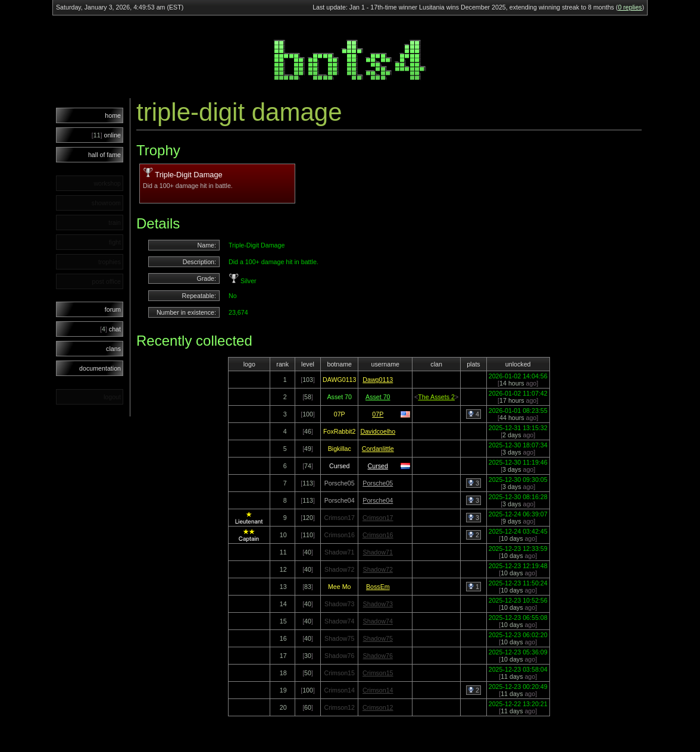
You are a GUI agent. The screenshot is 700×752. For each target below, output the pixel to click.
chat (110, 329)
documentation (100, 368)
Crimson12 (378, 707)
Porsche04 (378, 500)
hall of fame (104, 155)
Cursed (378, 466)
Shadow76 (378, 656)
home (113, 115)
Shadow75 (378, 638)
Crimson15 (378, 673)
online (106, 135)
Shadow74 (378, 621)
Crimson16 (378, 535)
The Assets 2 (436, 397)
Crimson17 (378, 518)
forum (113, 309)
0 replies (630, 7)
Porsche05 (378, 483)
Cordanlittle (378, 449)
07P (378, 414)
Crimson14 (378, 690)
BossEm (378, 587)
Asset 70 (378, 397)
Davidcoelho (378, 431)
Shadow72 (378, 569)
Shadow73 (378, 604)
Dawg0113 (378, 380)
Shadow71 (378, 552)
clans (113, 349)
